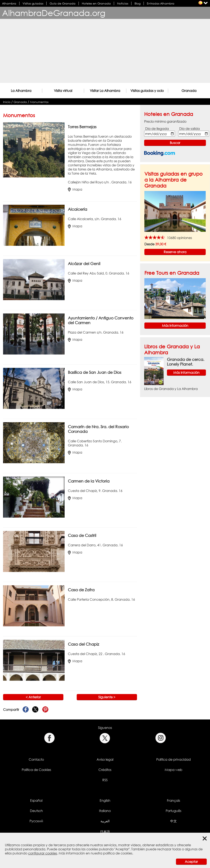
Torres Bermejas (82, 127)
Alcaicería (78, 209)
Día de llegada (157, 129)
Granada (189, 91)
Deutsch (36, 811)
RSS (105, 780)
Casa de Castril (82, 535)
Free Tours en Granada (172, 273)
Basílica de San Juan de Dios (95, 372)
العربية (105, 821)
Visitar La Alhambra (105, 91)
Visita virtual (63, 91)
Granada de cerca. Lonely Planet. (186, 362)
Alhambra (9, 3)
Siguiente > (107, 697)
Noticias (123, 3)
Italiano (105, 811)
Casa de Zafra (81, 590)
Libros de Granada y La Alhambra (171, 389)
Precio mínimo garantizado (165, 121)
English (105, 801)
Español (36, 801)
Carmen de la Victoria (89, 481)
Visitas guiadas (33, 3)
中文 (173, 821)
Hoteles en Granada (96, 3)
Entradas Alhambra (161, 3)
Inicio (7, 102)
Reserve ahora (175, 252)
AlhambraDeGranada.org (54, 13)
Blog (138, 3)
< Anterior (33, 697)
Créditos (105, 770)
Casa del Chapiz (83, 644)
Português (173, 811)
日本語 (105, 832)
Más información (175, 326)
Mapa (75, 189)
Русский (36, 821)
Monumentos (39, 102)
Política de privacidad (173, 759)
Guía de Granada (63, 3)
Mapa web (173, 770)
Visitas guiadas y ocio (147, 91)
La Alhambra (21, 91)
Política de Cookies (36, 770)
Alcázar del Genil (84, 264)
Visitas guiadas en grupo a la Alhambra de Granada (173, 180)
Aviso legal (105, 759)
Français (173, 801)
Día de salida (189, 129)
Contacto (36, 759)
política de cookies (118, 853)
